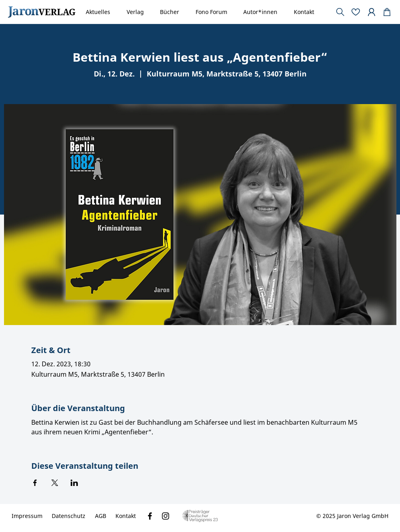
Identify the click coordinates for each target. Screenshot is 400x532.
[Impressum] (27, 516)
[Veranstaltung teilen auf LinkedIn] (74, 483)
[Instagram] (166, 516)
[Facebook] (150, 516)
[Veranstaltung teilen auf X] (55, 483)
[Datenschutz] (69, 516)
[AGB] (101, 516)
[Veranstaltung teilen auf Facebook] (35, 483)
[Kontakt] (126, 516)
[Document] (387, 12)
